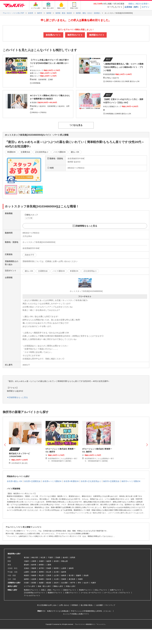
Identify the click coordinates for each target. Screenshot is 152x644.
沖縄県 (80, 579)
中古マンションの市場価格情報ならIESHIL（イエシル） (91, 611)
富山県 (49, 572)
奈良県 (56, 561)
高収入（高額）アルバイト (51, 590)
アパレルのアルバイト (32, 596)
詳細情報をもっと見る (86, 226)
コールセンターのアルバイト (91, 593)
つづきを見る (76, 125)
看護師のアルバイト (55, 593)
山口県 (56, 576)
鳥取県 (26, 576)
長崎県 (41, 579)
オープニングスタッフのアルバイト (117, 593)
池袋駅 (41, 583)
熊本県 (49, 579)
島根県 (34, 576)
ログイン (145, 7)
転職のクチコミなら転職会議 (58, 611)
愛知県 (26, 565)
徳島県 (64, 576)
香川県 (71, 576)
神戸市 (73, 583)
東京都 (26, 558)
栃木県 (65, 558)
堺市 (79, 583)
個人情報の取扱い (87, 605)
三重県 (49, 565)
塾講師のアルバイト (31, 590)
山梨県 (26, 572)
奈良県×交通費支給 (32, 481)
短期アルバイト (116, 590)
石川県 (56, 572)
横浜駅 (49, 583)
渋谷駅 (26, 583)
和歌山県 (64, 561)
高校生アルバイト (70, 590)
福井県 (64, 572)
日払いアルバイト (101, 590)
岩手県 (41, 568)
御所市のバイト (75, 35)
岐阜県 (34, 565)
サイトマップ (110, 605)
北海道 (26, 568)
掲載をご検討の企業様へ (139, 4)
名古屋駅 (64, 583)
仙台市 (86, 583)
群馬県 (73, 558)
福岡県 (26, 579)
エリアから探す (30, 586)
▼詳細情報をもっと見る (17, 397)
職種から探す (58, 586)
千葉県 (50, 558)
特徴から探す (71, 586)
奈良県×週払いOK (15, 481)
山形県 (64, 568)
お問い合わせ (64, 605)
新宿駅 (34, 583)
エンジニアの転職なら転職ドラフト (76, 614)
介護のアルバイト (71, 593)
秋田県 (56, 568)
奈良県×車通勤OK (71, 481)
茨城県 (58, 558)
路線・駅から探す (44, 586)
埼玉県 (43, 558)
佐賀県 (34, 579)
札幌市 (94, 583)
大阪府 (26, 561)
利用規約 (75, 605)
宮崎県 (64, 579)
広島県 (49, 576)
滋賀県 (49, 561)
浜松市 (56, 583)
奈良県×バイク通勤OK (52, 481)
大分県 (56, 579)
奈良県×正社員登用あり (91, 481)
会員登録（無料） (132, 7)
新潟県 (34, 572)
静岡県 (41, 565)
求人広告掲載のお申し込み (47, 605)
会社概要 (99, 605)
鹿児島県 (72, 579)
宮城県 (49, 568)
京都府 (41, 561)
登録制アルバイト (85, 590)
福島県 (71, 568)
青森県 (34, 568)
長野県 (41, 572)
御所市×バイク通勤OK (131, 481)
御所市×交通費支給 (111, 481)
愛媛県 (79, 576)
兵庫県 (34, 561)
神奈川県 (35, 558)
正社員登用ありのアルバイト (34, 593)
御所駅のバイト (97, 35)
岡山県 (41, 576)
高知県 (86, 576)
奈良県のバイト (53, 35)
